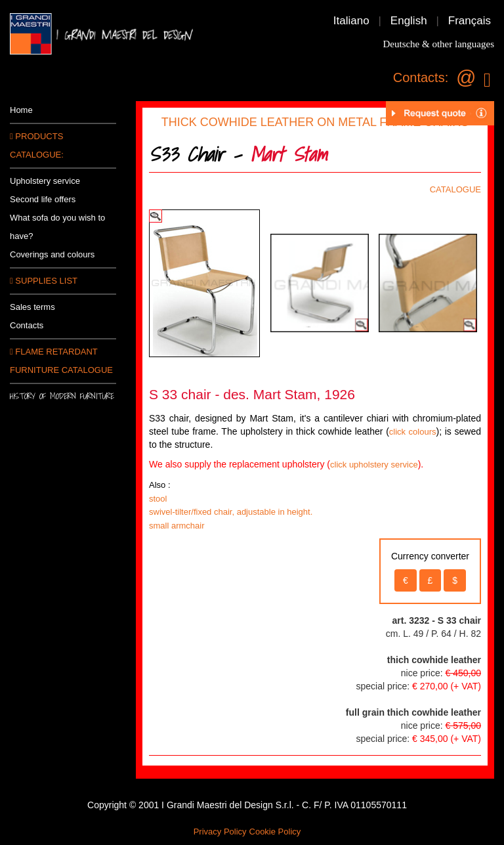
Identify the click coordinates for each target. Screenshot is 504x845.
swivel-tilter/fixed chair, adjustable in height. (231, 512)
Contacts (27, 325)
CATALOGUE (455, 189)
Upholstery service (45, 181)
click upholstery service (374, 465)
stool (158, 499)
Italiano (351, 21)
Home (21, 110)
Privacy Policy (220, 832)
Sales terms (32, 307)
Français (470, 21)
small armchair (177, 526)
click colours (413, 432)
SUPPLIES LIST (44, 281)
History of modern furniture (62, 396)
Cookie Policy (275, 832)
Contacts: (421, 77)
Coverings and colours (52, 254)
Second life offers (43, 199)
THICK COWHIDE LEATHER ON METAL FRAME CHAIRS (315, 122)
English (409, 21)
